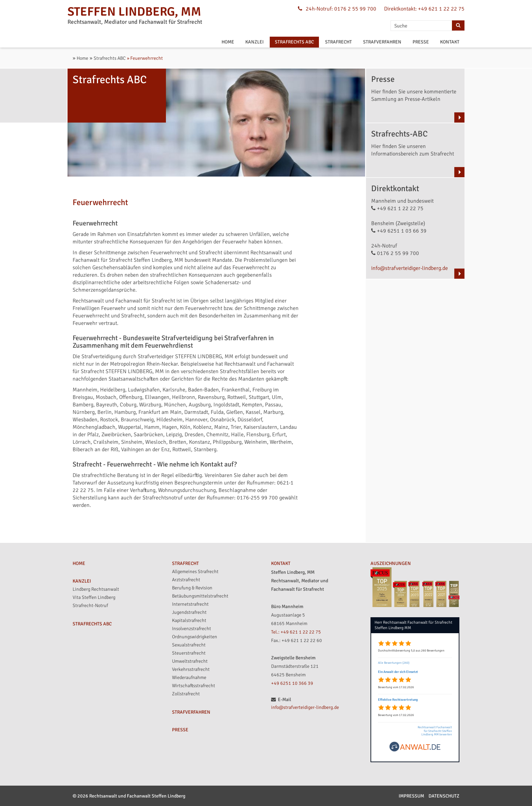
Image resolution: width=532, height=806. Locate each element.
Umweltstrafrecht (190, 661)
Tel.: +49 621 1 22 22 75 (296, 632)
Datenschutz (444, 796)
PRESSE (421, 42)
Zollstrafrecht (186, 694)
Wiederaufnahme (189, 677)
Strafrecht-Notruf (90, 606)
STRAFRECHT (338, 42)
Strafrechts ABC (110, 58)
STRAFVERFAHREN (382, 42)
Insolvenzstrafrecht (192, 629)
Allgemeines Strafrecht (195, 572)
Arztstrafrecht (186, 580)
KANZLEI (254, 42)
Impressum (411, 796)
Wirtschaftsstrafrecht (194, 686)
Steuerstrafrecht (189, 653)
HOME (228, 42)
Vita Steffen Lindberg (94, 597)
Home (82, 58)
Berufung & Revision (192, 588)
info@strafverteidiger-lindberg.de (410, 268)
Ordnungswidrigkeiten (195, 637)
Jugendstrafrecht (189, 612)
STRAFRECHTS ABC (294, 42)
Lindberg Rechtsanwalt (96, 589)
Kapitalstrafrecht (189, 620)
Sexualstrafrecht (189, 645)
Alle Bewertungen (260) (394, 663)
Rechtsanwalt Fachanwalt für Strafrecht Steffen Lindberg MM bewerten (435, 731)
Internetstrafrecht (190, 604)
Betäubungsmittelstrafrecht (200, 596)
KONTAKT (450, 42)
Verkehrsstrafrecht (191, 669)
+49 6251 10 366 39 (292, 683)
